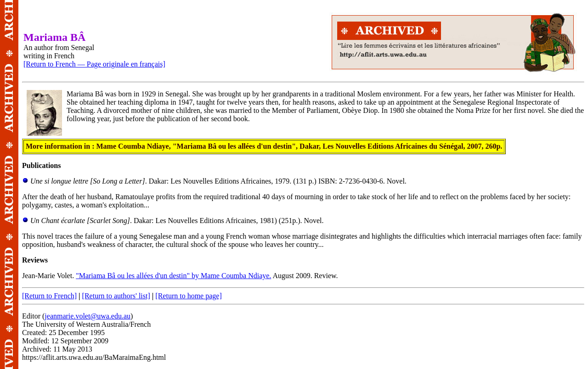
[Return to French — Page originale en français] (94, 64)
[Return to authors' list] (116, 296)
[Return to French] (49, 296)
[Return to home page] (188, 296)
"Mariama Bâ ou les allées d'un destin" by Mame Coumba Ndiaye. (173, 276)
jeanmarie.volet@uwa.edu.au (88, 316)
